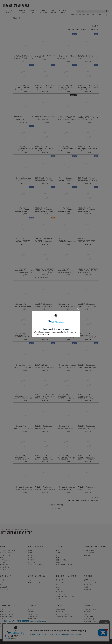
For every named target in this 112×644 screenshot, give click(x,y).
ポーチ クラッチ (5, 567)
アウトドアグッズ (6, 626)
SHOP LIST (32, 619)
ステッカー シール (90, 582)
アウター (59, 553)
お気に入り (82, 7)
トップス (59, 551)
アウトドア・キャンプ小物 (65, 597)
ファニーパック (5, 555)
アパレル (59, 547)
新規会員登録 (60, 610)
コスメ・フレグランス (36, 576)
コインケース (32, 555)
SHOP (53, 11)
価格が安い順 (85, 29)
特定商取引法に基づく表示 (93, 621)
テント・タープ (61, 580)
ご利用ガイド (88, 614)
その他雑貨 (88, 576)
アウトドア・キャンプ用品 (66, 576)
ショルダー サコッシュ (8, 553)
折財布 (30, 553)
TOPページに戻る (90, 610)
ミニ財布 (31, 560)
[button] (62, 509)
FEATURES (32, 610)
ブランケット (60, 592)
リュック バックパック (8, 551)
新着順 (78, 29)
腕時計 (58, 562)
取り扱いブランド (34, 617)
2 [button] (53, 509)
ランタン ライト (61, 594)
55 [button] (59, 509)
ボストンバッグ (5, 570)
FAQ (44, 11)
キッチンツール (89, 551)
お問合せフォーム (90, 624)
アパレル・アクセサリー (8, 614)
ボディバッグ (4, 562)
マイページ (74, 7)
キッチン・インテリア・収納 (95, 547)
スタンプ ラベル (5, 590)
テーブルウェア (61, 590)
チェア (58, 587)
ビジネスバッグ (5, 558)
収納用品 (87, 555)
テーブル (59, 585)
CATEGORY (10, 11)
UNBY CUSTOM (33, 614)
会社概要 (87, 612)
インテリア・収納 (6, 617)
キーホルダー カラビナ (36, 565)
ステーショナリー (7, 576)
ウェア (58, 599)
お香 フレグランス (34, 582)
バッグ (3, 547)
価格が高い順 (94, 29)
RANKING (31, 612)
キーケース (32, 562)
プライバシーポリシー (91, 619)
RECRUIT (63, 11)
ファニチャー (60, 582)
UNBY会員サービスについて (65, 617)
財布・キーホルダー (36, 547)
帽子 (57, 555)
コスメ (30, 580)
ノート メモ (4, 580)
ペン (1, 582)
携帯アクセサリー (90, 580)
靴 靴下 (58, 558)
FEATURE (33, 11)
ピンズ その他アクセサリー (65, 565)
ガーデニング (88, 585)
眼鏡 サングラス (61, 560)
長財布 (30, 551)
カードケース (32, 558)
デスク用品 (4, 587)
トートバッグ (4, 565)
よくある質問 (91, 7)
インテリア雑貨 (89, 553)
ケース (2, 585)
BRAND (22, 11)
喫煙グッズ (88, 587)
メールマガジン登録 (63, 614)
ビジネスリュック (6, 560)
